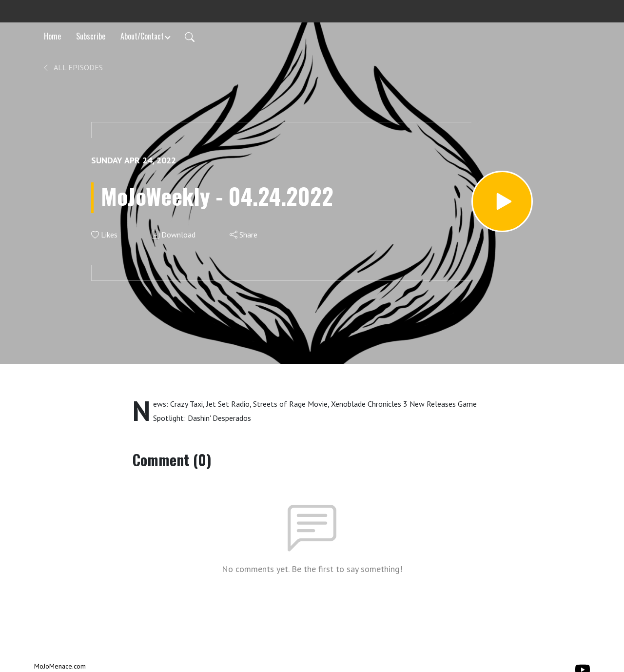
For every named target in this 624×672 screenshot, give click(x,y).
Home (52, 36)
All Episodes (72, 67)
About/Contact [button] (142, 36)
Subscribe (91, 36)
